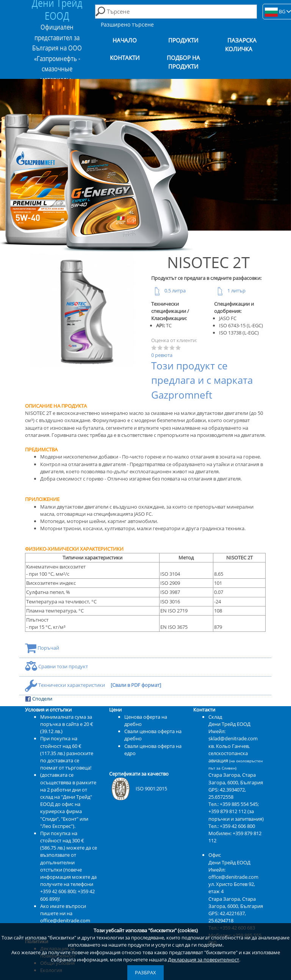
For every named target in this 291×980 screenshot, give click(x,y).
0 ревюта (162, 355)
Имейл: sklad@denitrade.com (233, 735)
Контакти (125, 58)
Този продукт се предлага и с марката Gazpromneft (202, 380)
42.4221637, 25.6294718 (227, 917)
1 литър (230, 291)
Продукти (183, 40)
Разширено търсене (127, 24)
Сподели (39, 699)
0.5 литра (168, 291)
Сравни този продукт (56, 666)
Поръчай (42, 648)
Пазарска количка (241, 45)
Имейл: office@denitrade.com (233, 873)
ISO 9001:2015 (138, 788)
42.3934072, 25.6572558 (227, 793)
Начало (125, 40)
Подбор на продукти (183, 62)
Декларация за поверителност (203, 960)
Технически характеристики (66, 685)
